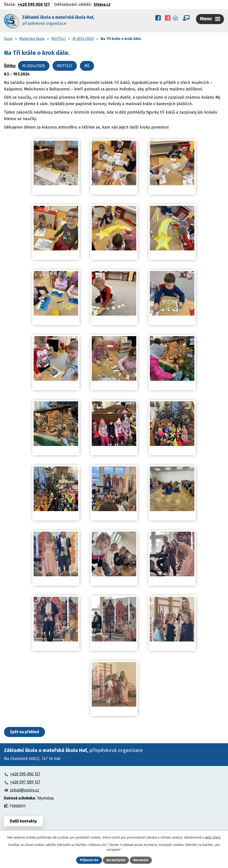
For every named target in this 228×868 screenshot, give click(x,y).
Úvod (8, 38)
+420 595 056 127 (34, 4)
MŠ (87, 65)
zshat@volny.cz (24, 789)
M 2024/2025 (83, 38)
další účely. (213, 838)
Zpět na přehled (25, 731)
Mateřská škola (32, 38)
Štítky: (10, 65)
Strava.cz (102, 4)
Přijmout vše (89, 860)
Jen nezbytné (116, 860)
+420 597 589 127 (25, 781)
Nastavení (141, 860)
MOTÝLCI (59, 38)
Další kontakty (23, 820)
